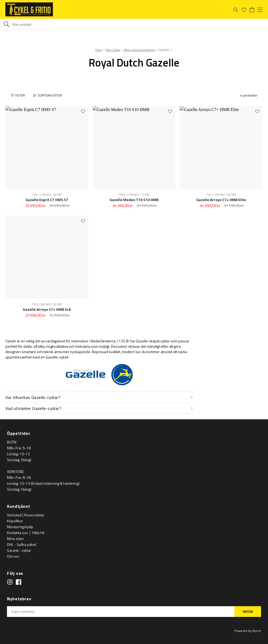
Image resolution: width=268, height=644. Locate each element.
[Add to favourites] (83, 111)
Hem (99, 50)
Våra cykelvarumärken (139, 50)
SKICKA (248, 611)
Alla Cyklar (113, 50)
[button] (49, 95)
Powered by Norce (248, 631)
